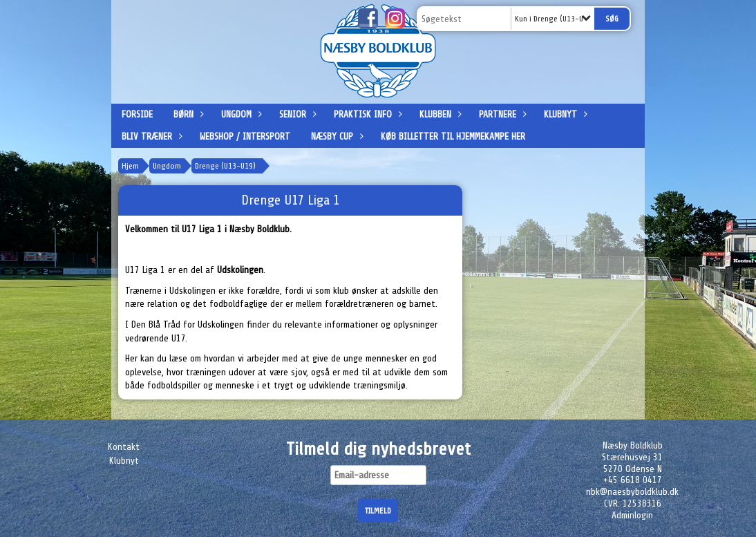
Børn (187, 114)
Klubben (439, 114)
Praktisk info (366, 114)
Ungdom (240, 114)
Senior (296, 114)
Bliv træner (150, 136)
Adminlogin (632, 515)
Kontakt (124, 447)
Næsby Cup (336, 136)
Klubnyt (564, 114)
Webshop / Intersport (245, 136)
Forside (137, 114)
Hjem (130, 166)
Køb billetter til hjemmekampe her (453, 136)
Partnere (501, 114)
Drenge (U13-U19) (225, 166)
